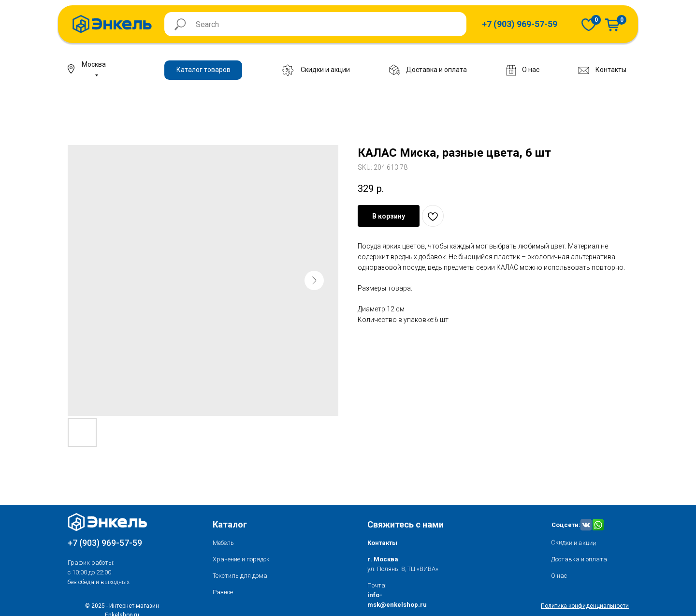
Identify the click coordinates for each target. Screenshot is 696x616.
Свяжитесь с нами (406, 524)
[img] (589, 24)
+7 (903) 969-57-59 (105, 543)
